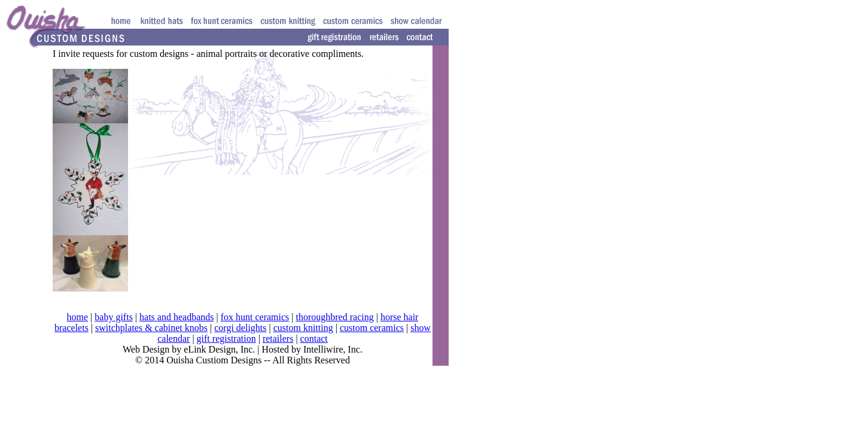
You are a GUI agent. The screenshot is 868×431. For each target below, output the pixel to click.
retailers (278, 339)
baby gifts (114, 317)
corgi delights (240, 328)
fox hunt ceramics (255, 317)
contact (314, 339)
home (78, 317)
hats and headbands (176, 317)
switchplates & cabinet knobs (151, 328)
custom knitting (303, 328)
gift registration (226, 339)
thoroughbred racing (335, 317)
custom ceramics (372, 328)
